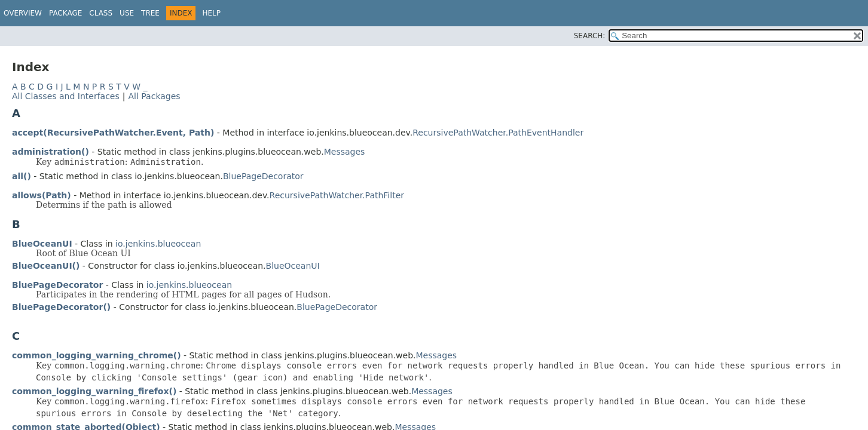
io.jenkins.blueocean (158, 244)
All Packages (154, 96)
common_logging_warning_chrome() (97, 355)
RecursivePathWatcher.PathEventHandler (498, 133)
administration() (51, 152)
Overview (23, 13)
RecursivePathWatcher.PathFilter (337, 195)
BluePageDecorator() (61, 307)
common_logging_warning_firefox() (94, 391)
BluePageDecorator (263, 176)
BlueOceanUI (42, 244)
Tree (150, 13)
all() (22, 176)
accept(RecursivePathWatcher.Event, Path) (113, 133)
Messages (345, 152)
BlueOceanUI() (46, 266)
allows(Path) (42, 195)
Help (211, 13)
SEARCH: (590, 36)
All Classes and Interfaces (66, 96)
